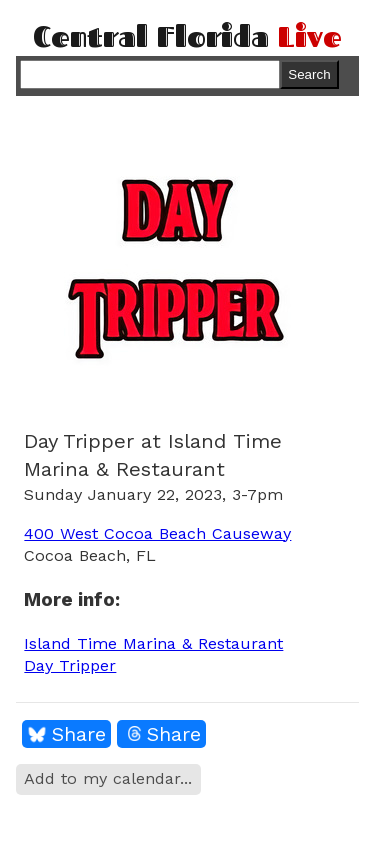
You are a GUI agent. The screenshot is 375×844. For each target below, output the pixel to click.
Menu (341, 74)
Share (79, 734)
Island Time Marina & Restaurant (153, 643)
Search (309, 74)
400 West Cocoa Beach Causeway (157, 533)
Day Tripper (70, 665)
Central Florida (187, 36)
